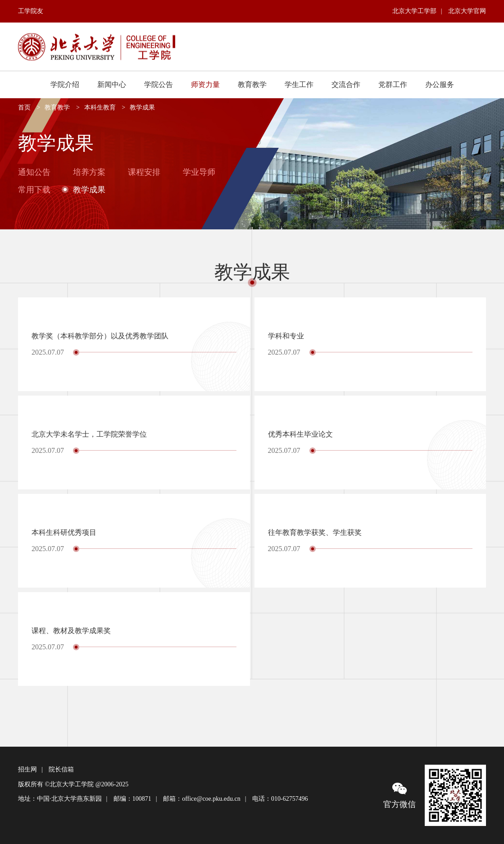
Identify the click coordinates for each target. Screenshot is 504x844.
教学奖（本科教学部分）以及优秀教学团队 (100, 336)
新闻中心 (112, 84)
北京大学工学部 (414, 11)
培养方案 (89, 172)
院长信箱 (61, 769)
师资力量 (205, 84)
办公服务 (440, 84)
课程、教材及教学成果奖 (71, 631)
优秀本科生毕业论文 (300, 434)
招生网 (27, 769)
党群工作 (393, 84)
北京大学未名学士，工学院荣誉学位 (89, 434)
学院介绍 (65, 84)
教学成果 (142, 107)
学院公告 (159, 84)
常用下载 (34, 189)
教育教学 (252, 84)
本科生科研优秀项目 (64, 532)
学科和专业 (286, 336)
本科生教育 (100, 107)
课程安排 (144, 172)
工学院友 (31, 11)
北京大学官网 (467, 11)
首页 (24, 107)
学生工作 (299, 84)
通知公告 (34, 172)
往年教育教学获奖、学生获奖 (315, 532)
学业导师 (199, 172)
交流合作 (346, 84)
